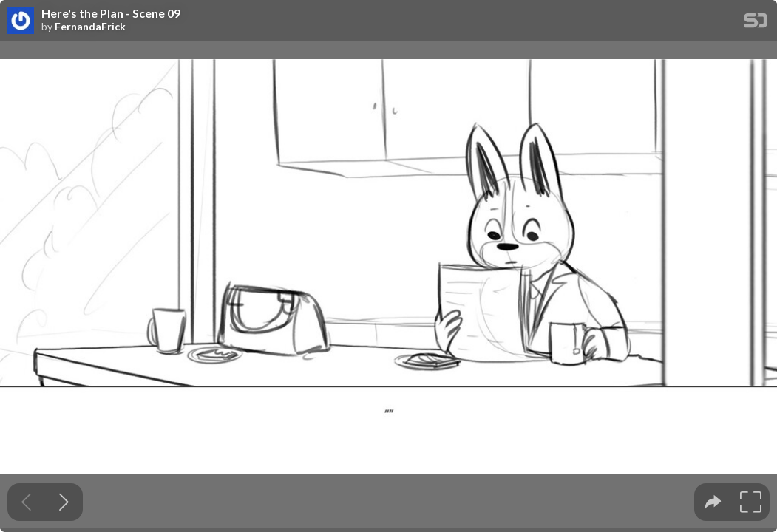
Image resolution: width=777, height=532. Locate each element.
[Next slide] (64, 502)
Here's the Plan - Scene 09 (111, 13)
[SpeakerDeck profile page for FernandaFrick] (21, 21)
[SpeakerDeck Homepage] (756, 23)
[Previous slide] (26, 502)
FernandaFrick (90, 27)
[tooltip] (713, 502)
